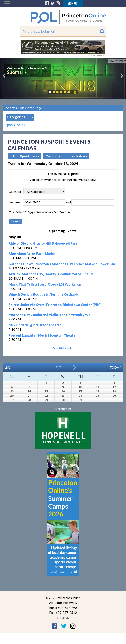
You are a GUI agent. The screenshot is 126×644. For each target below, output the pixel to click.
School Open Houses (24, 156)
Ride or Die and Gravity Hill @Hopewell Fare (43, 243)
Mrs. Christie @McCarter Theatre (35, 325)
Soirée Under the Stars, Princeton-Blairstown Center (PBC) (55, 305)
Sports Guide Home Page (24, 108)
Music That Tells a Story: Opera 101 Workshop (45, 284)
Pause (75, 92)
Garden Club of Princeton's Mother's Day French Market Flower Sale (62, 264)
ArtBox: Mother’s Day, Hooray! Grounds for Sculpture (51, 274)
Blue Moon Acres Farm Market (33, 254)
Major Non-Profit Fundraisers (66, 156)
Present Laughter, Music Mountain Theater (43, 335)
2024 (9, 367)
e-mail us (63, 617)
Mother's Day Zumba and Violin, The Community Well (51, 315)
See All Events (63, 348)
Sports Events (15, 125)
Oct (60, 367)
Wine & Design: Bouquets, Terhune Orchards (44, 294)
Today (115, 367)
